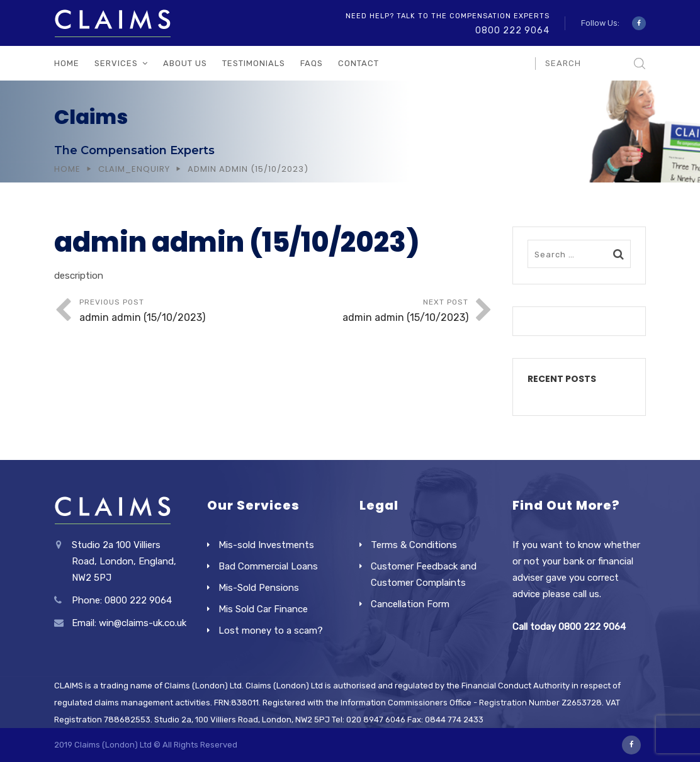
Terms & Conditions (414, 545)
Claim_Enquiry (134, 169)
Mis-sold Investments (266, 545)
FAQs (312, 63)
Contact (358, 63)
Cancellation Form (410, 604)
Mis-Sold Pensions (259, 588)
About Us (185, 63)
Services (116, 63)
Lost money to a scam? (271, 630)
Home (67, 63)
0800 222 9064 (512, 31)
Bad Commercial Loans (268, 566)
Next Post (371, 312)
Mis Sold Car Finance (263, 609)
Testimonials (254, 63)
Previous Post (177, 312)
